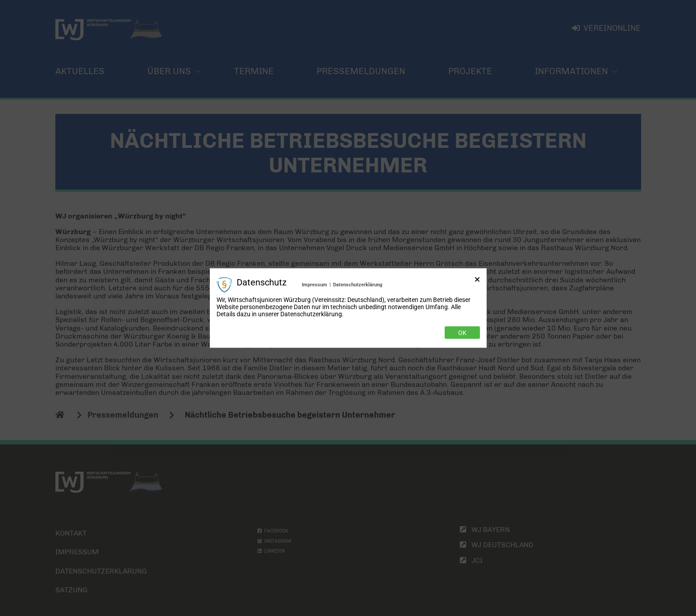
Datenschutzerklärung (358, 284)
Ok (462, 333)
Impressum (315, 284)
